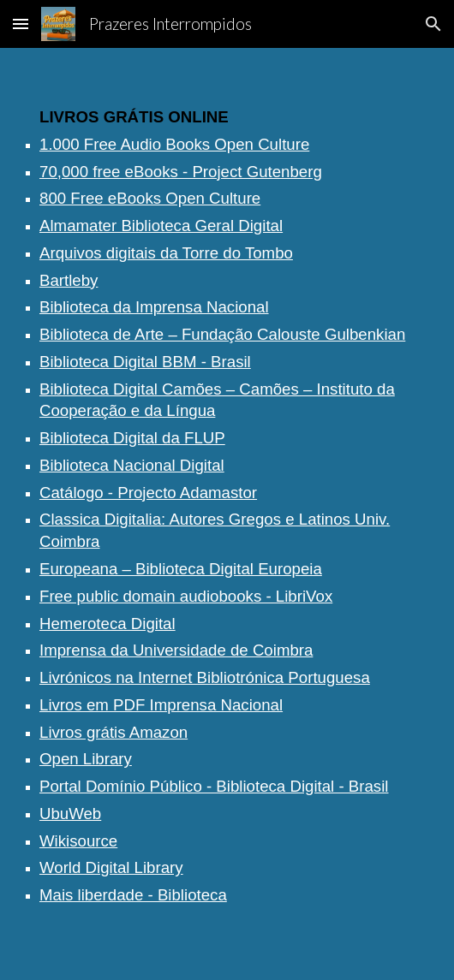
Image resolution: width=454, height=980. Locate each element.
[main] (227, 514)
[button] (21, 24)
